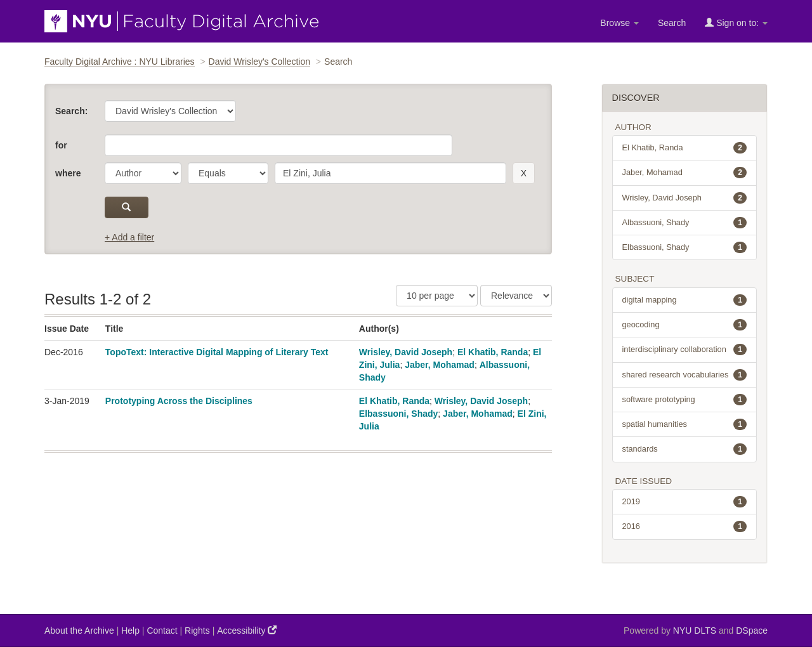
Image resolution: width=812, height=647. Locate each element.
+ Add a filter (129, 237)
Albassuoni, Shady (685, 223)
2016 (685, 526)
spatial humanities (685, 424)
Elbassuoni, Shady (398, 414)
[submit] (127, 207)
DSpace (752, 631)
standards (685, 449)
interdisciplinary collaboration (685, 350)
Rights (197, 631)
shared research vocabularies (685, 375)
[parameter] (143, 173)
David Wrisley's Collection (259, 62)
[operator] (228, 173)
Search (672, 23)
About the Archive (79, 631)
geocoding (685, 325)
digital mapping (685, 300)
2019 (685, 502)
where (68, 173)
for (61, 145)
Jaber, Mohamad (440, 365)
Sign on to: (736, 23)
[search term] (390, 173)
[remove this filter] (524, 173)
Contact (162, 631)
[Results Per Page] (437, 296)
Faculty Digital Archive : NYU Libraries (120, 62)
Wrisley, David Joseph (406, 352)
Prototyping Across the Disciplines (179, 401)
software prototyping (685, 400)
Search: (71, 111)
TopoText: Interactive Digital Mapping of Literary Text (217, 352)
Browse (619, 23)
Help (130, 631)
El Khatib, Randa (493, 352)
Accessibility (247, 630)
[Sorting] (516, 296)
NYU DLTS (695, 631)
